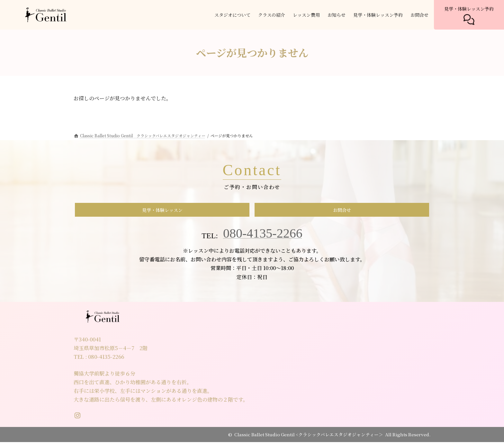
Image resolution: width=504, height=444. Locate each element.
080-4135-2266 (263, 235)
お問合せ (342, 211)
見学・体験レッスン (162, 211)
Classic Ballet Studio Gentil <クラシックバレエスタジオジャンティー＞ (309, 436)
